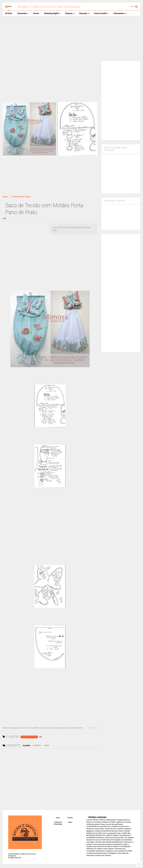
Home (5, 197)
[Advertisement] (71, 39)
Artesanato (23, 13)
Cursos (36, 13)
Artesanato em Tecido (21, 197)
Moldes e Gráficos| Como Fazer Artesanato (49, 7)
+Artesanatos (120, 13)
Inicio (9, 13)
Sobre (70, 822)
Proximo (93, 728)
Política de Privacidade (58, 823)
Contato (70, 818)
